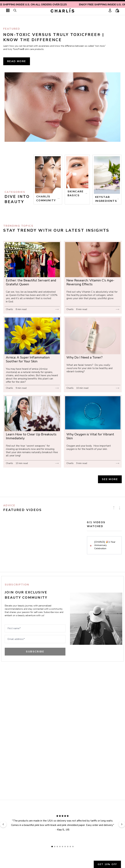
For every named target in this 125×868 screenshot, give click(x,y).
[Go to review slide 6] (65, 847)
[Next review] (122, 824)
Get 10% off (107, 864)
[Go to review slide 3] (57, 847)
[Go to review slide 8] (70, 847)
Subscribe (35, 652)
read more (17, 61)
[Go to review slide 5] (62, 847)
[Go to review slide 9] (73, 847)
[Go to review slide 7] (68, 847)
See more (110, 479)
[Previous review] (3, 824)
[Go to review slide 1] (52, 847)
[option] (104, 545)
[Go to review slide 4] (60, 847)
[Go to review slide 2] (55, 847)
